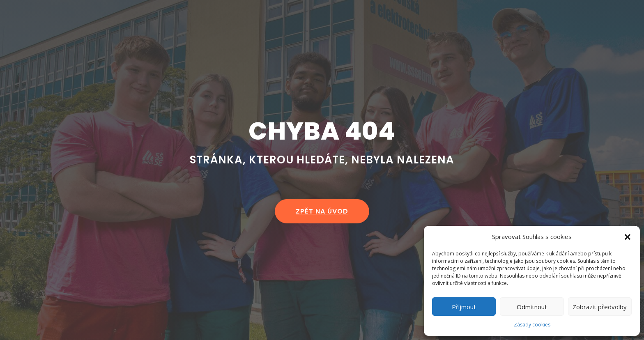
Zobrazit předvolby (600, 307)
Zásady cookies (532, 325)
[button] (628, 237)
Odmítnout (532, 307)
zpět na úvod (322, 211)
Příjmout (464, 307)
